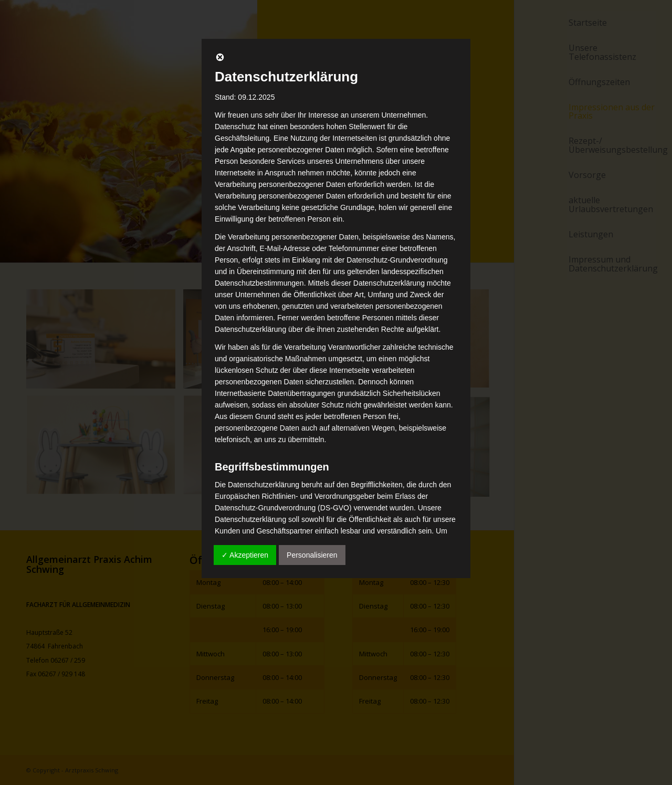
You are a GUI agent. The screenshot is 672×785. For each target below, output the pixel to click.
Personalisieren (312, 555)
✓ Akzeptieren (245, 555)
